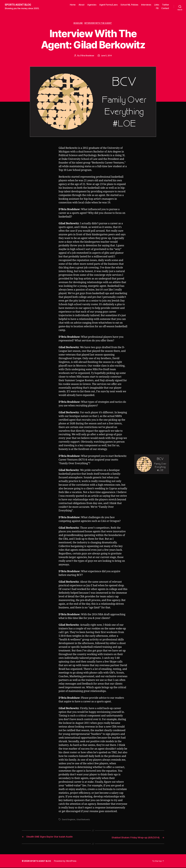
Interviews (146, 5)
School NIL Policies (129, 5)
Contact (165, 8)
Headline (78, 24)
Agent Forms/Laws (108, 5)
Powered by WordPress (67, 861)
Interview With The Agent (99, 24)
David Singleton (69, 820)
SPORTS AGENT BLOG (19, 5)
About (81, 5)
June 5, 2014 (106, 56)
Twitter (166, 5)
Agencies (92, 5)
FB (157, 8)
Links (157, 5)
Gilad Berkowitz (84, 820)
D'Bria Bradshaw (87, 56)
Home (73, 5)
